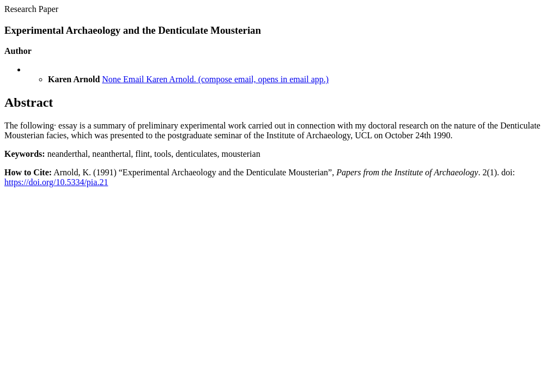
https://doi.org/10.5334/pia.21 (56, 182)
